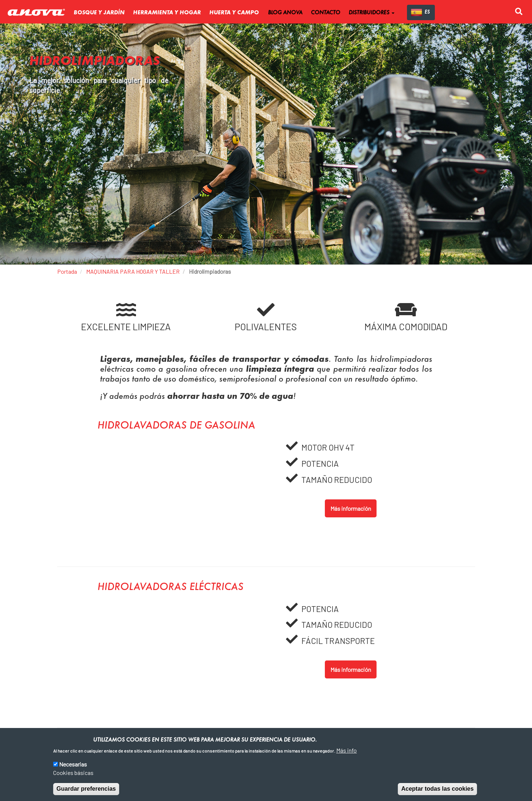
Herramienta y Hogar (167, 13)
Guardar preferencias (86, 789)
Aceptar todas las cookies (437, 789)
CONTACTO (326, 13)
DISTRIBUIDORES (372, 13)
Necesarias (73, 764)
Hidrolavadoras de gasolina (176, 426)
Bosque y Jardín (99, 13)
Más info (346, 750)
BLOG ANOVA (285, 13)
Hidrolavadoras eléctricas (170, 587)
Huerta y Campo (234, 13)
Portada (67, 271)
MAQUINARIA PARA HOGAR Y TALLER (133, 271)
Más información (351, 508)
